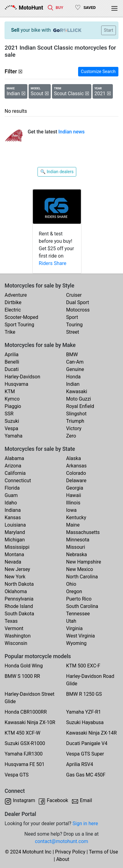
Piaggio (13, 406)
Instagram (24, 800)
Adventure (16, 295)
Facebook (57, 800)
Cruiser (74, 295)
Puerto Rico (79, 599)
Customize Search (98, 71)
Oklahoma (16, 591)
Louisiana (15, 525)
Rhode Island (19, 606)
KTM (10, 391)
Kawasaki (77, 391)
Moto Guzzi (79, 399)
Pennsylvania (19, 599)
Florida (12, 488)
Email (86, 800)
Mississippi (17, 547)
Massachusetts (83, 532)
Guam (11, 495)
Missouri (76, 547)
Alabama (14, 458)
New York (15, 577)
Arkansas (76, 466)
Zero (71, 436)
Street (73, 332)
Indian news (72, 132)
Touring (74, 325)
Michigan (15, 540)
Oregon (74, 591)
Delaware (76, 481)
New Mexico (80, 569)
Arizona (13, 466)
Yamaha (14, 436)
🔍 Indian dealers (57, 172)
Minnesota (78, 540)
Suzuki (12, 421)
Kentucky (76, 518)
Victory (74, 428)
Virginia (74, 628)
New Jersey (17, 569)
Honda (73, 377)
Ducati (12, 369)
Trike (10, 332)
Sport (72, 317)
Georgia (75, 488)
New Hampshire (84, 562)
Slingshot (76, 414)
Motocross (78, 310)
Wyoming (76, 643)
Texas (11, 621)
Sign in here (85, 823)
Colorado (76, 473)
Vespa (11, 428)
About (63, 859)
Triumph (75, 421)
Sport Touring (19, 325)
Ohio (71, 584)
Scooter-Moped (21, 317)
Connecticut (18, 481)
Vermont (14, 628)
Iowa (71, 510)
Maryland (15, 532)
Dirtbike (13, 302)
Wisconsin (16, 643)
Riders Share (53, 263)
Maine (73, 525)
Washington (18, 636)
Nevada (13, 562)
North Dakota (19, 584)
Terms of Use (103, 852)
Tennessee (78, 614)
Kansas (13, 518)
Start (109, 30)
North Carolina (82, 577)
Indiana (13, 510)
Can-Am (75, 362)
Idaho (11, 503)
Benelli (12, 362)
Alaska (73, 458)
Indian (73, 384)
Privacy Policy (70, 852)
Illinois (73, 503)
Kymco (12, 399)
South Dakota (19, 614)
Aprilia (12, 355)
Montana (14, 554)
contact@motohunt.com (61, 841)
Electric (13, 310)
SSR (9, 414)
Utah (71, 621)
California (15, 473)
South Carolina (82, 606)
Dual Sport (78, 302)
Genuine (75, 369)
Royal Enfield (80, 406)
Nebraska (77, 554)
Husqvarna (16, 384)
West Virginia (81, 636)
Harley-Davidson (22, 377)
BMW (72, 355)
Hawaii (74, 495)
